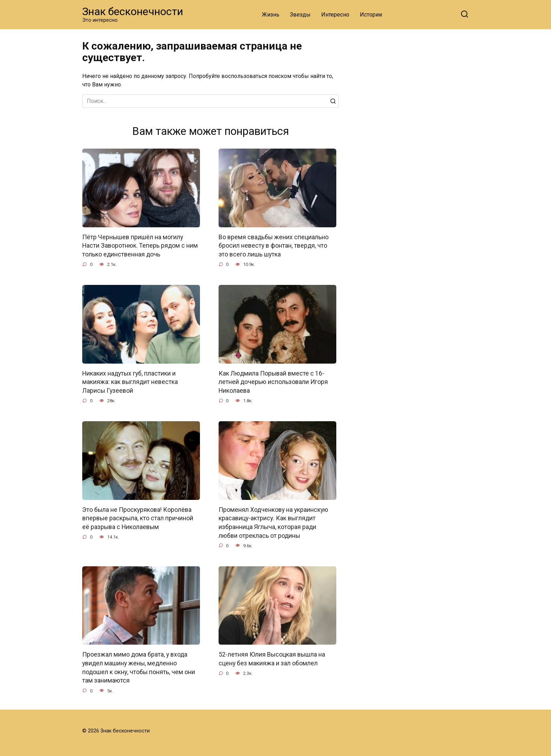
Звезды (300, 15)
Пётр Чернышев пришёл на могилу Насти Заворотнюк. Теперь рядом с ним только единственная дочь (140, 246)
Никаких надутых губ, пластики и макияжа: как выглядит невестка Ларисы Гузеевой (130, 382)
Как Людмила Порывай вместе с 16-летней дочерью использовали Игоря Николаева (273, 382)
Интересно (335, 15)
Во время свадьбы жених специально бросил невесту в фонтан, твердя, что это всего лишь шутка (274, 246)
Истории (371, 15)
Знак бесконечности (133, 11)
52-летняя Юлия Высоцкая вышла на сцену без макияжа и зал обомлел (272, 659)
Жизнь (271, 15)
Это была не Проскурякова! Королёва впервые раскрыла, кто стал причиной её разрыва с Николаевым (138, 518)
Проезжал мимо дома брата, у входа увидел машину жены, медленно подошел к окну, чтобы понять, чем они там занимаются (139, 668)
